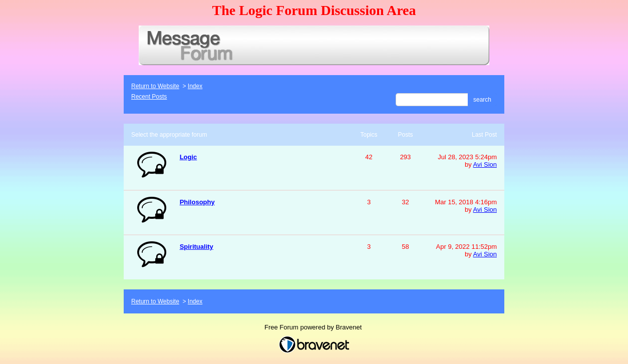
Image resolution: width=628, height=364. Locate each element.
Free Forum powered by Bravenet (314, 327)
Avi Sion (485, 164)
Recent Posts (149, 97)
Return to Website (155, 86)
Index (195, 86)
